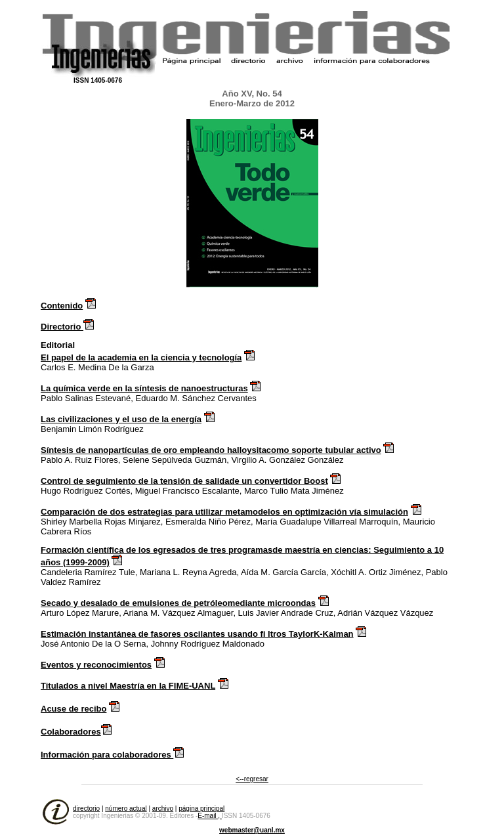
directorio (86, 808)
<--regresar (252, 779)
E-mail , (210, 816)
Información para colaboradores (107, 755)
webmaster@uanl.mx (252, 830)
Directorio (62, 327)
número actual (126, 808)
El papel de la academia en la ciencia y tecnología (141, 357)
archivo (163, 808)
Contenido (62, 306)
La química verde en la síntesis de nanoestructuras (144, 388)
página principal (201, 808)
